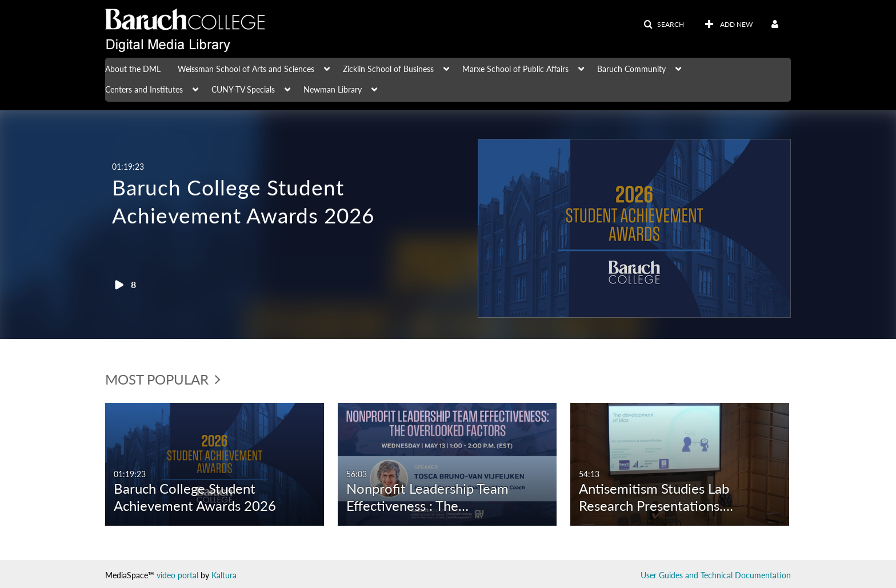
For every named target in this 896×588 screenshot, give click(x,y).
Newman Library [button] (333, 89)
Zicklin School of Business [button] (388, 69)
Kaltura (224, 575)
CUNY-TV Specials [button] (243, 89)
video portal (177, 575)
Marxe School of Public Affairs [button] (515, 69)
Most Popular (163, 379)
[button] (664, 25)
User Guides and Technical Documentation (716, 575)
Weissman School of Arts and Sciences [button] (246, 69)
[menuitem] (141, 68)
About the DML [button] (133, 69)
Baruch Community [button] (631, 69)
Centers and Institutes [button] (144, 89)
